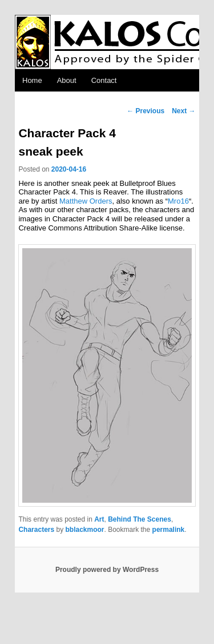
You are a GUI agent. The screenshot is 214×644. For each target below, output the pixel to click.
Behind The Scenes (140, 519)
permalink (169, 530)
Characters (36, 530)
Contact (104, 80)
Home (32, 80)
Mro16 (178, 201)
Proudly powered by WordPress (107, 570)
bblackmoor (85, 530)
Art (99, 519)
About (67, 80)
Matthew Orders (86, 201)
